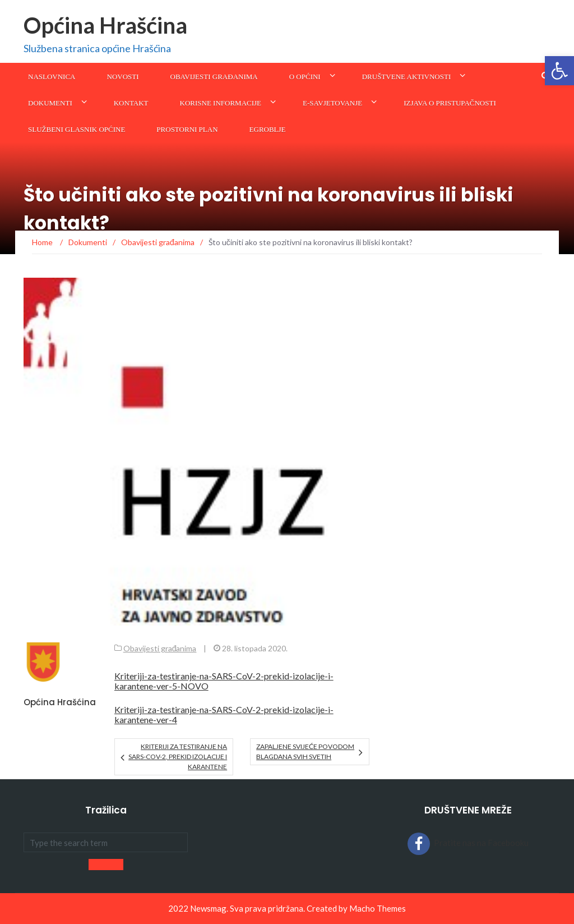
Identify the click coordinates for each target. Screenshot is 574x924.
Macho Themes (378, 908)
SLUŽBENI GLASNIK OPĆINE (77, 129)
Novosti (123, 77)
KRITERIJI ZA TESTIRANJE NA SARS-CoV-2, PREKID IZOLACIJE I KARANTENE (178, 757)
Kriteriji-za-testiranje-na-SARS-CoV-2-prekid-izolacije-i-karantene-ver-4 (224, 714)
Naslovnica (52, 77)
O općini (305, 77)
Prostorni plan (187, 129)
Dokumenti (50, 103)
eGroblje (268, 129)
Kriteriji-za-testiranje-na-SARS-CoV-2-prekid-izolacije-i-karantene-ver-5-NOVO (224, 681)
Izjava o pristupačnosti (450, 103)
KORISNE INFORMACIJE (221, 103)
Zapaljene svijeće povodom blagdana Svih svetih (305, 751)
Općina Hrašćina (105, 25)
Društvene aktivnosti (407, 77)
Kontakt (131, 103)
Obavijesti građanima (214, 77)
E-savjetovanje (332, 103)
